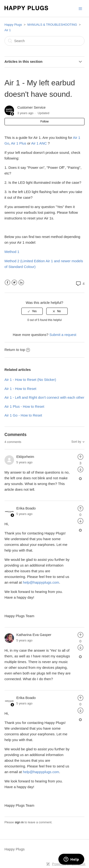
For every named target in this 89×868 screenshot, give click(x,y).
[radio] (32, 311)
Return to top (17, 350)
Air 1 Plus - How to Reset (24, 406)
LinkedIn (21, 283)
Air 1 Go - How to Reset (23, 415)
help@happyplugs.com (41, 582)
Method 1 (12, 252)
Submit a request (63, 335)
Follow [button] (44, 121)
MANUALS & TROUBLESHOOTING (52, 25)
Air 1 (8, 30)
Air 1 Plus (19, 143)
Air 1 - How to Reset (20, 389)
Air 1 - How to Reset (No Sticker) (30, 380)
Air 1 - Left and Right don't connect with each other (44, 397)
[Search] (45, 41)
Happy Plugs (13, 25)
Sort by (76, 442)
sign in (19, 822)
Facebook (7, 283)
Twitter (14, 283)
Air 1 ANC (39, 143)
